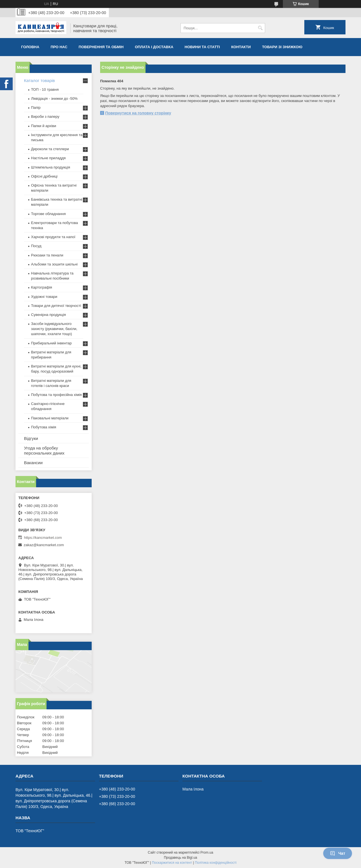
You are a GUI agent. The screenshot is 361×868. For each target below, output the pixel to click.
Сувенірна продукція (49, 315)
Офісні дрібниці (44, 176)
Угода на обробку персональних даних (44, 450)
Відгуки (31, 438)
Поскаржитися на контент (172, 863)
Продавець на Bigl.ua (180, 858)
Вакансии (33, 463)
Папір (36, 108)
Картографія (42, 287)
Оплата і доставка (154, 47)
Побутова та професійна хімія (56, 395)
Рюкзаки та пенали (47, 255)
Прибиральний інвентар (51, 343)
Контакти (241, 47)
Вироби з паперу (45, 117)
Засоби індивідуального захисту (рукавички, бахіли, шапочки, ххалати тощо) (54, 329)
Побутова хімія (44, 427)
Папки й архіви (44, 126)
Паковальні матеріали (50, 418)
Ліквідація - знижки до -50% (54, 98)
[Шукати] (260, 28)
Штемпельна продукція (50, 167)
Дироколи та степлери (50, 149)
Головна (30, 47)
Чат (338, 853)
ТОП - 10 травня (45, 89)
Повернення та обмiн (101, 47)
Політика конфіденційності (216, 863)
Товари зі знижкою (282, 47)
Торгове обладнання (48, 214)
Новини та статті (202, 47)
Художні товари (44, 297)
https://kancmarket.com (43, 538)
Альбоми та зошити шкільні (54, 264)
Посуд (36, 246)
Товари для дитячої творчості (56, 306)
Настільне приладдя (48, 158)
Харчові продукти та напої (53, 237)
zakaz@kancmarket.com (44, 545)
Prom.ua (207, 852)
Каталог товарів (39, 80)
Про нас (59, 47)
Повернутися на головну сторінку (138, 113)
